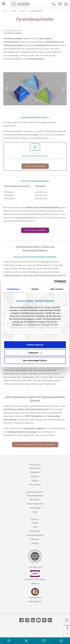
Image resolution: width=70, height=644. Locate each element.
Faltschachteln (35, 468)
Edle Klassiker (35, 485)
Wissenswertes (35, 492)
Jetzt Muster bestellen (35, 230)
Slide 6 (29, 100)
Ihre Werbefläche (41, 100)
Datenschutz (35, 531)
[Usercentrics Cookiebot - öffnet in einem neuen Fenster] (54, 282)
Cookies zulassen (35, 345)
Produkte (35, 465)
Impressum (35, 539)
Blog (35, 512)
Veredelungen (35, 508)
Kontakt (35, 523)
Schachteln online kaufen (35, 579)
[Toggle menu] (4, 4)
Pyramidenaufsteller (38, 100)
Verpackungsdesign (35, 495)
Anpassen (35, 353)
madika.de (35, 583)
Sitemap (35, 543)
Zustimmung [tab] (13, 289)
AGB (35, 527)
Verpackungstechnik (35, 504)
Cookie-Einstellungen (35, 166)
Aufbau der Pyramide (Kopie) (35, 100)
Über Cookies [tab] (57, 289)
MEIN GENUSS (35, 602)
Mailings (35, 481)
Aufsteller (35, 476)
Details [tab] (35, 289)
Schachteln (35, 472)
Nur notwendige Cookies (35, 360)
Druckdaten (35, 500)
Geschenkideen (35, 597)
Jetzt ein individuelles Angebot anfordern (35, 444)
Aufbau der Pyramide (32, 100)
